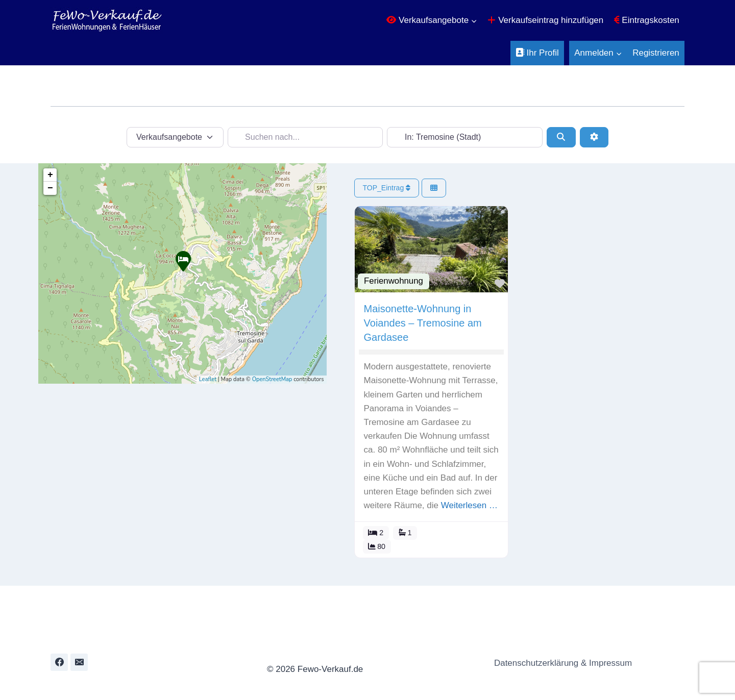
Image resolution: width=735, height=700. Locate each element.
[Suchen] (561, 137)
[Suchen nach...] (305, 137)
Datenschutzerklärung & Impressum (560, 663)
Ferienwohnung (398, 279)
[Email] (79, 662)
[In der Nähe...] (465, 137)
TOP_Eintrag (391, 188)
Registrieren (656, 53)
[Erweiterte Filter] (594, 137)
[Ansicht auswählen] (438, 188)
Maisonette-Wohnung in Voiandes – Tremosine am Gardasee (427, 321)
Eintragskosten (647, 20)
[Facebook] (59, 662)
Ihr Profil (537, 53)
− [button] (50, 188)
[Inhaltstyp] (175, 137)
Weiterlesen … (443, 517)
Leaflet (208, 379)
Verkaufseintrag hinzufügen (545, 20)
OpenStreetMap (272, 379)
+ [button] (50, 175)
